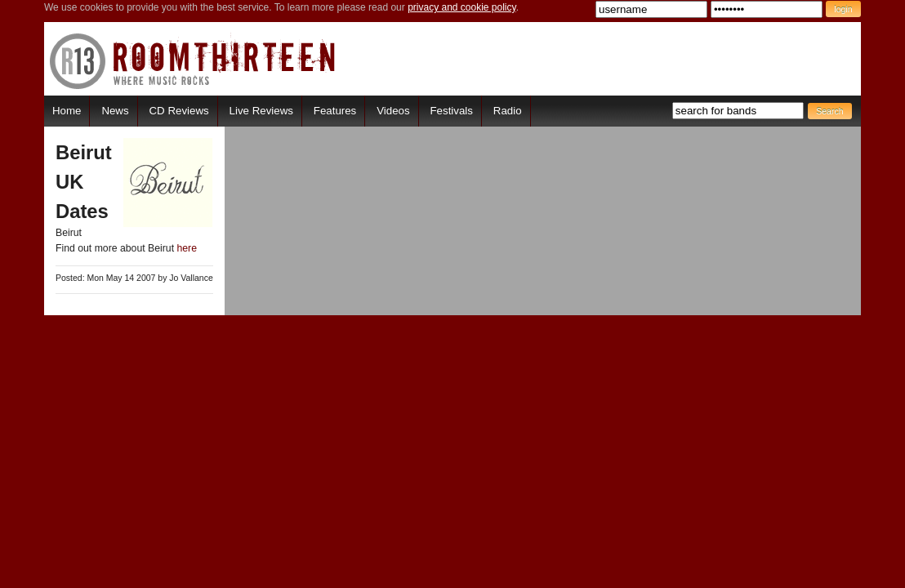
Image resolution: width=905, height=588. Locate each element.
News (115, 111)
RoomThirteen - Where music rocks (193, 61)
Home (67, 111)
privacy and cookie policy (462, 7)
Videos (393, 111)
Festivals (451, 111)
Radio (508, 111)
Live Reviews (261, 111)
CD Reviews (179, 111)
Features (335, 111)
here (187, 248)
